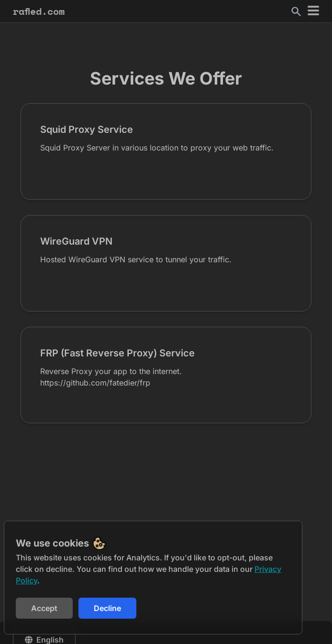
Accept (44, 608)
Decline (107, 608)
